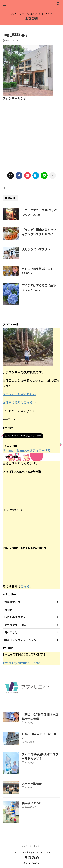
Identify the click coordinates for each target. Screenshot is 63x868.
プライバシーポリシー (32, 846)
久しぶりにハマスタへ (36, 249)
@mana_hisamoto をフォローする (27, 450)
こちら (25, 586)
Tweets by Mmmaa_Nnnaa (22, 663)
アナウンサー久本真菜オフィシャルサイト (32, 852)
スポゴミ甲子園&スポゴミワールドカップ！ (40, 756)
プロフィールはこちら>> (19, 394)
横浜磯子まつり (32, 803)
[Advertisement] (32, 134)
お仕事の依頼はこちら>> (19, 402)
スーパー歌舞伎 (32, 783)
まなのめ (32, 18)
